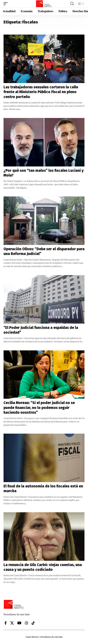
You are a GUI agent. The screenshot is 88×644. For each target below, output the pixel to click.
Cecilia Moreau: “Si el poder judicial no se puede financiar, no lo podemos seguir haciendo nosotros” (39, 408)
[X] (12, 623)
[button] (7, 4)
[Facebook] (6, 623)
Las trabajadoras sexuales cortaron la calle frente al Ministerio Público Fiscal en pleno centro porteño (41, 92)
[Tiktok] (33, 623)
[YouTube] (19, 623)
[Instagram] (27, 623)
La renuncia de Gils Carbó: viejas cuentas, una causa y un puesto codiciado (43, 567)
